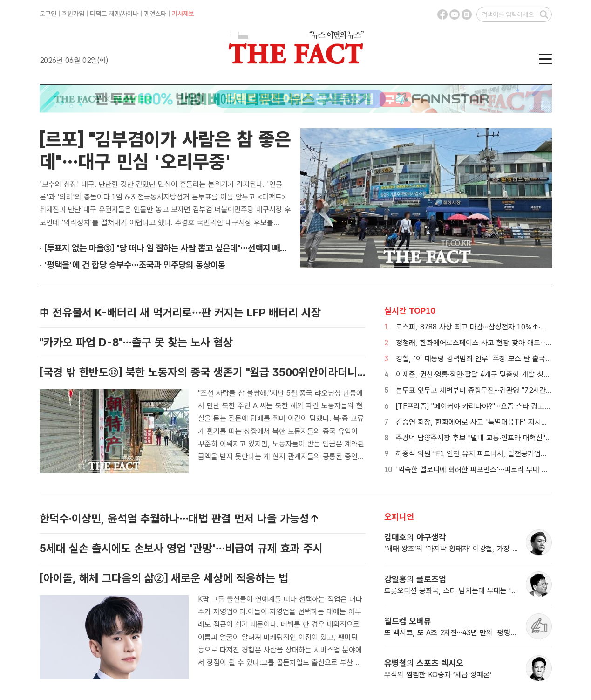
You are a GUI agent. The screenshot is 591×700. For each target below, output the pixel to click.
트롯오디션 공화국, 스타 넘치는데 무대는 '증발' (455, 591)
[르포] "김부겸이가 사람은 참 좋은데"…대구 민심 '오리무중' (165, 151)
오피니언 (399, 517)
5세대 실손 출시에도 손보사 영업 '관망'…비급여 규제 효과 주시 (181, 548)
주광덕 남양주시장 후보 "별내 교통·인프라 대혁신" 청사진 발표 (489, 438)
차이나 (130, 14)
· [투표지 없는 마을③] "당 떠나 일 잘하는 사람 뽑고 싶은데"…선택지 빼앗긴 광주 (176, 248)
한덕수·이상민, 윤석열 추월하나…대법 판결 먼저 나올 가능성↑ (180, 518)
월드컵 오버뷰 (408, 621)
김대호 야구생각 (415, 537)
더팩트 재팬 (105, 14)
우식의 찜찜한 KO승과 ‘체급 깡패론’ (438, 675)
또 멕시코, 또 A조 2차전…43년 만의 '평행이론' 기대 (463, 633)
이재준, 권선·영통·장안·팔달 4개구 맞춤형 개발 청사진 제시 (484, 374)
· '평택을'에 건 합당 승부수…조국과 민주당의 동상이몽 (132, 265)
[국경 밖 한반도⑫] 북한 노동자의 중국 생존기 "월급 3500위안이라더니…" (205, 372)
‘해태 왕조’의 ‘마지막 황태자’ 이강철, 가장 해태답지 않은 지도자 (480, 549)
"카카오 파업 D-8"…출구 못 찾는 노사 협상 (136, 342)
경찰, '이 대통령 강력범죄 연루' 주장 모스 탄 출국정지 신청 (485, 359)
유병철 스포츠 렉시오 (424, 663)
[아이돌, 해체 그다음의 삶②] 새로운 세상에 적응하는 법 (164, 578)
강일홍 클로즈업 (415, 579)
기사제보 (183, 14)
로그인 (48, 14)
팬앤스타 (155, 14)
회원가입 (73, 14)
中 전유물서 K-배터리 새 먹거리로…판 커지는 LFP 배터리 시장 (180, 312)
